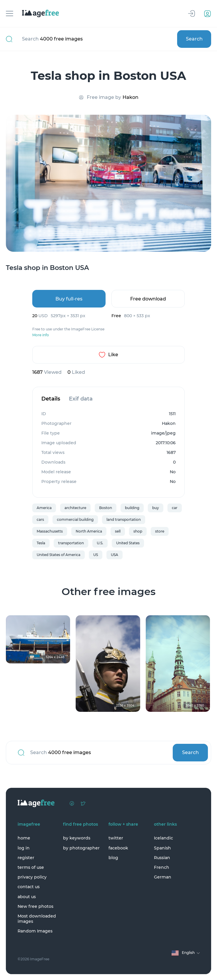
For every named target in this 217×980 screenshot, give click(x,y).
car (175, 508)
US (96, 555)
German (163, 877)
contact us (29, 887)
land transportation (124, 519)
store (160, 531)
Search (194, 39)
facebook (118, 848)
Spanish (162, 848)
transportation (71, 543)
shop (138, 531)
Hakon (130, 97)
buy (156, 508)
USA (115, 555)
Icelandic (163, 838)
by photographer (81, 848)
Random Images (35, 931)
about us (27, 897)
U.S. (100, 543)
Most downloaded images (37, 919)
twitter (116, 838)
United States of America (59, 555)
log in (24, 848)
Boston (106, 508)
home (24, 838)
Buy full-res (69, 299)
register (26, 858)
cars (40, 519)
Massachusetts (50, 531)
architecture (75, 508)
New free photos (35, 906)
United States (128, 543)
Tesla (41, 543)
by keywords (77, 838)
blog (113, 858)
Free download (148, 299)
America (44, 508)
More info (41, 335)
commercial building (75, 519)
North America (89, 531)
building (132, 508)
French (162, 867)
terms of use (31, 867)
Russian (162, 858)
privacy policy (32, 877)
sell (118, 531)
